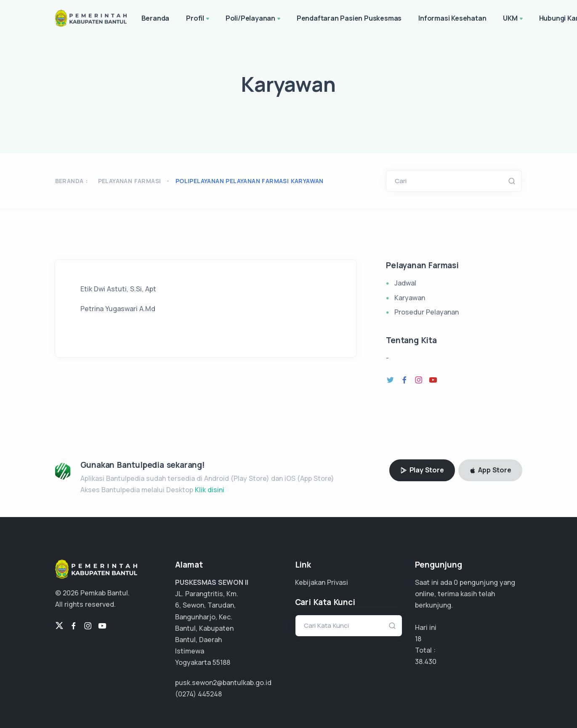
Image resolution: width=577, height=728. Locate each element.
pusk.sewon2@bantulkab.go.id (223, 683)
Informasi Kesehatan (452, 18)
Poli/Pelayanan (254, 19)
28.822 (425, 661)
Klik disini (210, 490)
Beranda (156, 18)
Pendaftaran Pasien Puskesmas (349, 18)
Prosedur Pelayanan (427, 312)
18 (418, 639)
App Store (490, 470)
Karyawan (410, 298)
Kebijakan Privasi (322, 582)
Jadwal (405, 283)
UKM (513, 19)
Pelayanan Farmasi (130, 181)
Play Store (422, 470)
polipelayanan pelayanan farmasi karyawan (250, 181)
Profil (198, 19)
